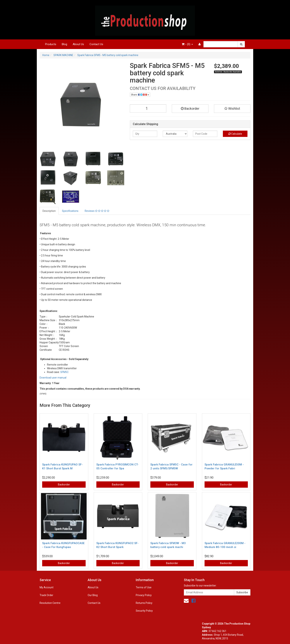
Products (51, 44)
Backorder (190, 109)
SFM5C (64, 372)
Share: (140, 95)
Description (49, 211)
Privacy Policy (144, 595)
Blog (64, 44)
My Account (47, 587)
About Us (78, 44)
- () (187, 44)
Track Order (46, 595)
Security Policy (144, 611)
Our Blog (93, 595)
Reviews (97, 211)
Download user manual (53, 378)
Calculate (235, 134)
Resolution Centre (50, 603)
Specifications (70, 211)
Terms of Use (144, 587)
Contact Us (96, 44)
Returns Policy (144, 603)
